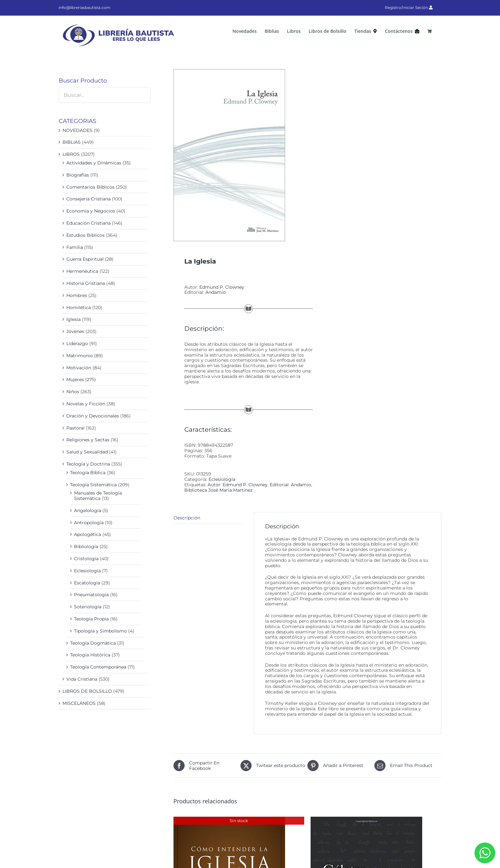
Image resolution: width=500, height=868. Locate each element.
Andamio (216, 292)
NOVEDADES (77, 130)
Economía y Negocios (91, 211)
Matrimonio (80, 356)
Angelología (88, 510)
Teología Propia (91, 619)
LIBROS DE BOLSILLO (87, 691)
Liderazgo (77, 344)
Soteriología (88, 607)
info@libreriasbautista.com (85, 7)
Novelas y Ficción (86, 404)
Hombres (77, 295)
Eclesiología (222, 479)
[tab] (208, 518)
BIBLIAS (72, 142)
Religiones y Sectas (88, 440)
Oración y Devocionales (93, 416)
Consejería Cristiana (88, 199)
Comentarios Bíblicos (90, 187)
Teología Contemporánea (98, 667)
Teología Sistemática (93, 485)
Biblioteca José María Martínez (218, 490)
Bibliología (86, 546)
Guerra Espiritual (85, 259)
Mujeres (75, 380)
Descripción (187, 518)
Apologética (88, 534)
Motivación (79, 368)
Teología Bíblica (88, 473)
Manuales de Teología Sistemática (98, 496)
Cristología (86, 559)
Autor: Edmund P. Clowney (238, 485)
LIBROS (71, 154)
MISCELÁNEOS (79, 703)
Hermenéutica (82, 271)
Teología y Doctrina (88, 464)
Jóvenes (75, 331)
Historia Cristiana (86, 283)
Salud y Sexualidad (87, 452)
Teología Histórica (90, 655)
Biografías (78, 175)
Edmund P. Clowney (222, 287)
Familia (75, 247)
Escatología (87, 583)
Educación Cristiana (88, 223)
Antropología (89, 523)
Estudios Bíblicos (85, 235)
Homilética (79, 307)
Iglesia (74, 319)
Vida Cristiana (82, 679)
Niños (73, 392)
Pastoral (75, 428)
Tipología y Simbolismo (100, 631)
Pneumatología (91, 595)
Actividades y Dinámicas (94, 163)
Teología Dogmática (93, 643)
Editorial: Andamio (290, 485)
